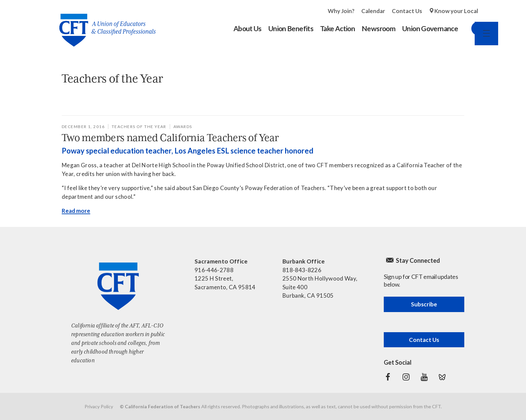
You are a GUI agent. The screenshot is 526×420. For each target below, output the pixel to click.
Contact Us (407, 11)
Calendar (373, 11)
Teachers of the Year (139, 127)
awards (183, 127)
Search (471, 28)
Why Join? (341, 11)
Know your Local (456, 11)
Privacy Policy (99, 406)
